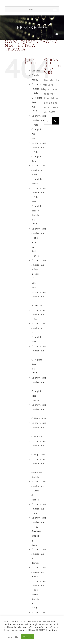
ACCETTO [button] (28, 637)
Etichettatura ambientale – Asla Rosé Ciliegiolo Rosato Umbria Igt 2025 (39, 206)
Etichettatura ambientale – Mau (39, 509)
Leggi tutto (12, 637)
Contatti (36, 71)
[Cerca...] (48, 121)
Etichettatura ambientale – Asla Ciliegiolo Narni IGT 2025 (39, 98)
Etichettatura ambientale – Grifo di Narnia (39, 491)
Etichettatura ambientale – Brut (39, 315)
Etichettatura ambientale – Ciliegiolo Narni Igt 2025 (39, 360)
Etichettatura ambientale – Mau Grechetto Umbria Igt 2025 (39, 531)
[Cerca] (56, 121)
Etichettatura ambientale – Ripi (39, 572)
